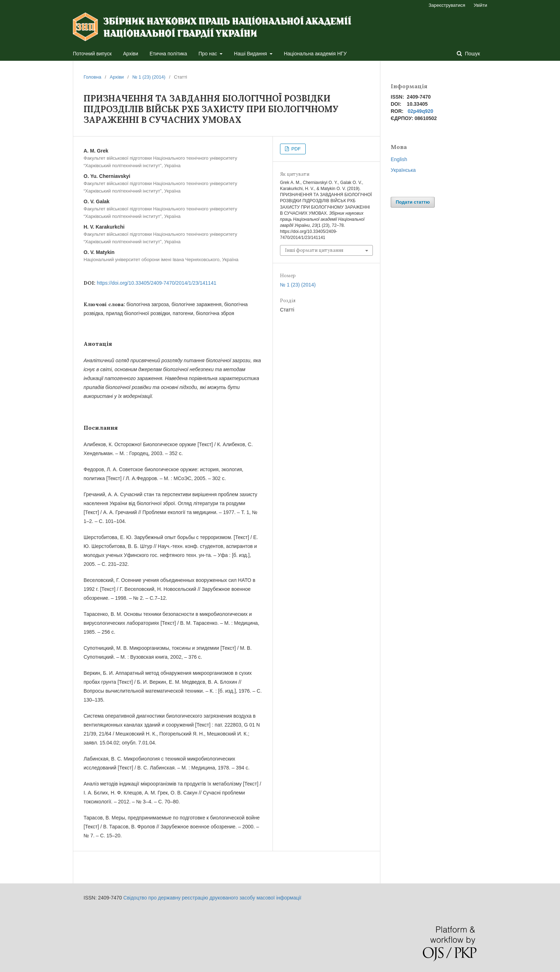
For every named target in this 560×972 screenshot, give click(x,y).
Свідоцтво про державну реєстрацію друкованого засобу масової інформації (212, 898)
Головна (92, 77)
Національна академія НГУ (315, 54)
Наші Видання (251, 54)
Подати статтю (413, 202)
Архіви (131, 54)
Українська (403, 170)
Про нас (209, 54)
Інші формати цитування (314, 250)
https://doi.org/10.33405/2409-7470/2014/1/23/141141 (157, 283)
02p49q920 (420, 111)
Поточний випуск (92, 54)
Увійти (480, 5)
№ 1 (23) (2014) (149, 77)
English (399, 159)
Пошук (472, 54)
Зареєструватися (447, 5)
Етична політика (168, 54)
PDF (295, 149)
